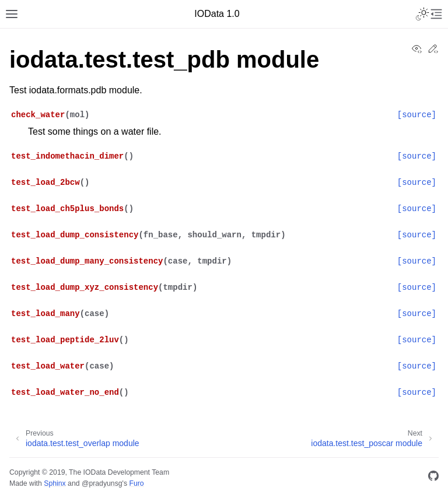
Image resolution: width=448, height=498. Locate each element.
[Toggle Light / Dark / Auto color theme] (422, 14)
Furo (136, 483)
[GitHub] (433, 478)
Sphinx (55, 483)
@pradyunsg (102, 483)
